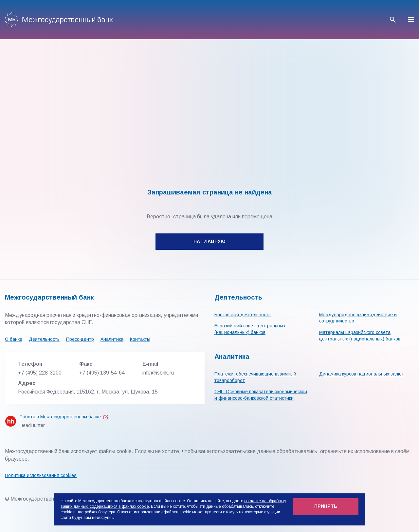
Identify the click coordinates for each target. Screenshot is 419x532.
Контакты (140, 339)
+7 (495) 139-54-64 (102, 373)
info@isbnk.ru (158, 373)
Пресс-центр (80, 339)
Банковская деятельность (243, 315)
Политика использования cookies (41, 475)
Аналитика (112, 339)
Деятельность (44, 339)
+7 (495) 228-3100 (40, 373)
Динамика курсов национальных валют (362, 374)
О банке (14, 339)
